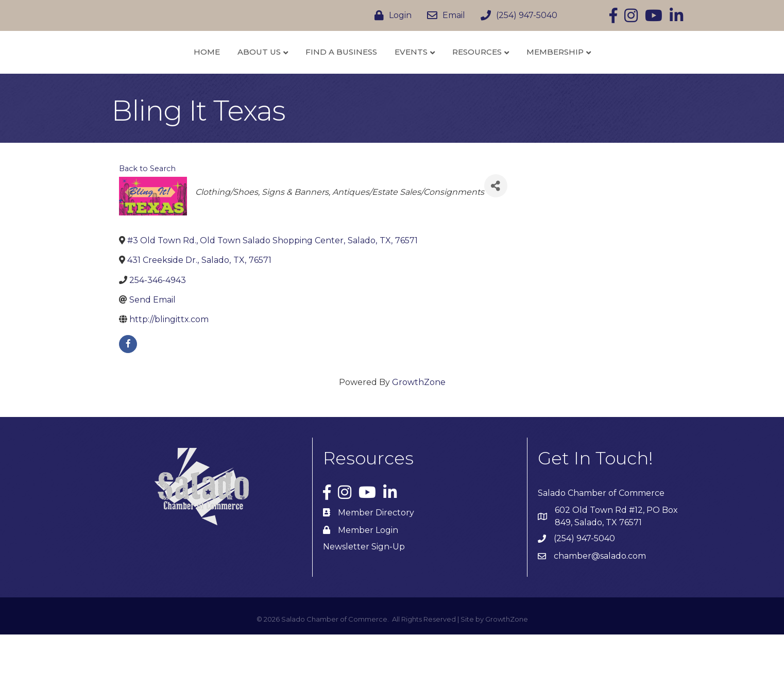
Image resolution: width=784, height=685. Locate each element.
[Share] (496, 236)
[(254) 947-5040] (516, 15)
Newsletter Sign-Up (364, 597)
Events (466, 77)
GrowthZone (419, 433)
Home (152, 77)
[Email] (444, 15)
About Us (204, 77)
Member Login (368, 580)
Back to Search (147, 219)
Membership (610, 77)
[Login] (390, 15)
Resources (532, 77)
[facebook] (128, 395)
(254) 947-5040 (584, 589)
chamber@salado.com (600, 606)
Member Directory (376, 563)
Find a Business (286, 77)
